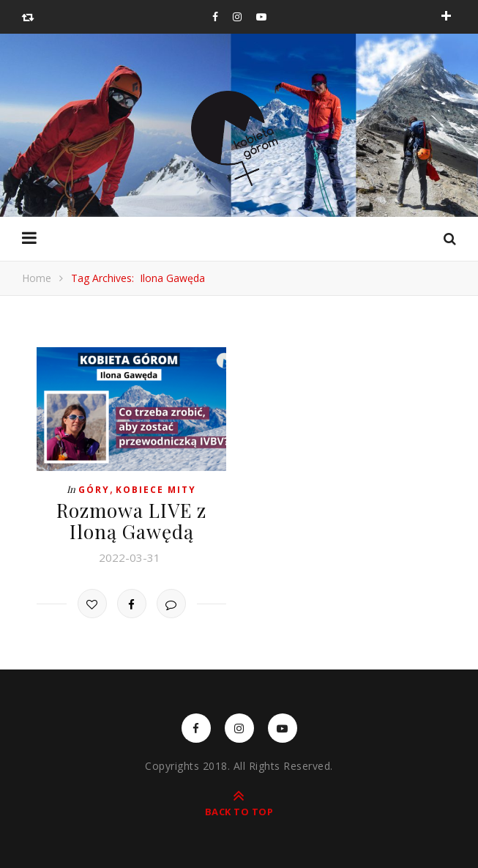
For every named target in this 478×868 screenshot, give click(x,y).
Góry (94, 490)
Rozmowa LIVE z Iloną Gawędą (131, 521)
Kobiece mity (156, 490)
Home (37, 278)
